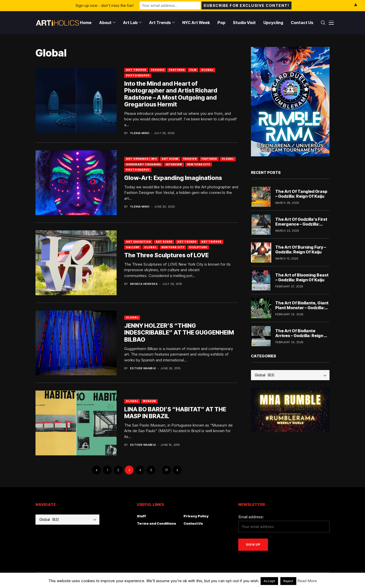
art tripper (136, 70)
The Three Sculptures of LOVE (166, 255)
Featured (177, 70)
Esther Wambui (143, 368)
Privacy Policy (196, 516)
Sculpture (198, 247)
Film (193, 70)
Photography (138, 75)
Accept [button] (269, 581)
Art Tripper (211, 242)
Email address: (251, 517)
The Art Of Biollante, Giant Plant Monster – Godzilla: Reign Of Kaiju (302, 308)
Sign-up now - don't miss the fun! (105, 5)
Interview (174, 164)
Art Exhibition (138, 242)
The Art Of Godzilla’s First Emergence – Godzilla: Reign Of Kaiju (301, 224)
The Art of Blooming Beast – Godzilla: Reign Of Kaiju (302, 277)
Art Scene (170, 159)
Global (207, 70)
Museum (149, 401)
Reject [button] (288, 581)
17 (166, 470)
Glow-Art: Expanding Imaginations (173, 178)
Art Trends (187, 242)
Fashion (158, 70)
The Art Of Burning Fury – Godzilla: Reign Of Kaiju (301, 250)
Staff (141, 516)
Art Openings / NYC (141, 159)
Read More (307, 581)
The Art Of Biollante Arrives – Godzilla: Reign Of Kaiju (302, 336)
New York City (199, 164)
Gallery (133, 247)
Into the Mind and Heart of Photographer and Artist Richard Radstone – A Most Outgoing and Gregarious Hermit (171, 94)
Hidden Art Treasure (143, 164)
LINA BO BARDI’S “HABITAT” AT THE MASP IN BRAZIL (175, 413)
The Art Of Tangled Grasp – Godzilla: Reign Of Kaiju (301, 194)
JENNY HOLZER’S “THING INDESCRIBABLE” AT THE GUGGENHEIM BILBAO (179, 333)
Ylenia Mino (140, 133)
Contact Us (193, 523)
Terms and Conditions (157, 523)
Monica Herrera (144, 284)
